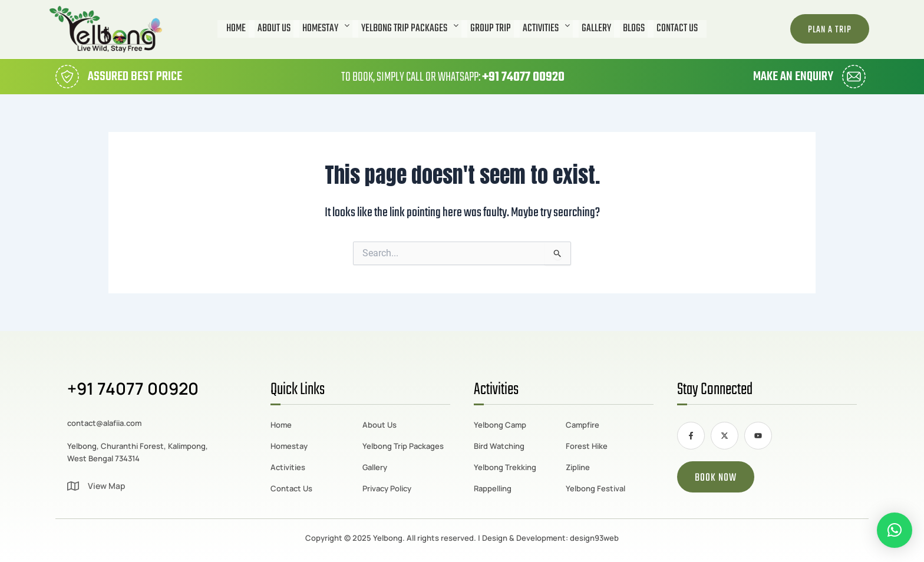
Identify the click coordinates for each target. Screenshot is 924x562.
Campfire (583, 425)
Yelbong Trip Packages (410, 29)
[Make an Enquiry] (854, 77)
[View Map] (73, 486)
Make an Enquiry (793, 77)
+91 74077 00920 (523, 77)
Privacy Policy (387, 488)
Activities (546, 29)
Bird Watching (499, 446)
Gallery (596, 29)
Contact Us (677, 29)
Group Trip (491, 29)
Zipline (578, 467)
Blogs (634, 29)
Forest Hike (587, 446)
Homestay (326, 29)
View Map (107, 486)
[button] (326, 29)
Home (236, 29)
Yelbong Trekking (505, 467)
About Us (274, 29)
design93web (594, 538)
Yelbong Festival (595, 488)
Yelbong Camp (500, 425)
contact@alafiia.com (104, 423)
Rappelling (493, 488)
